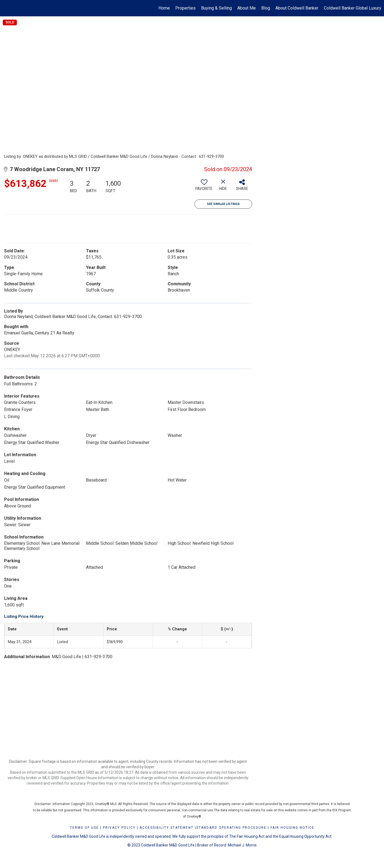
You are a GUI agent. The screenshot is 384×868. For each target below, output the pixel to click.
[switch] (204, 187)
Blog (266, 8)
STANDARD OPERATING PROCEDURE (231, 828)
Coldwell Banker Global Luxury (353, 8)
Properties (185, 8)
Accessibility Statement (167, 828)
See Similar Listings (223, 204)
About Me (247, 8)
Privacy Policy (119, 828)
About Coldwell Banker (297, 8)
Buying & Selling (216, 8)
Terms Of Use (84, 828)
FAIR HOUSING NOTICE (292, 828)
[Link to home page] (7, 8)
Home (164, 8)
